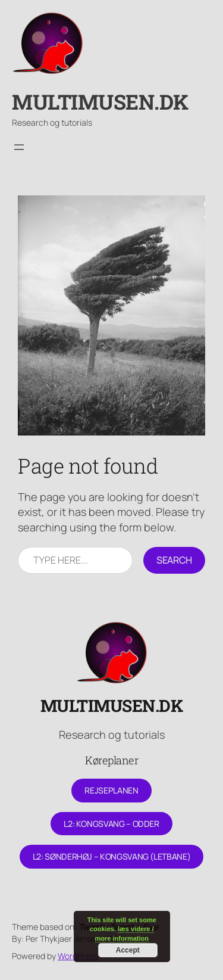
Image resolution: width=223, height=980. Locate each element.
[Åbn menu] (19, 147)
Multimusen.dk (100, 102)
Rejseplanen (111, 790)
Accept (128, 950)
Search (174, 560)
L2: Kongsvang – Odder (111, 824)
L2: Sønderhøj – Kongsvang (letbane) (111, 856)
